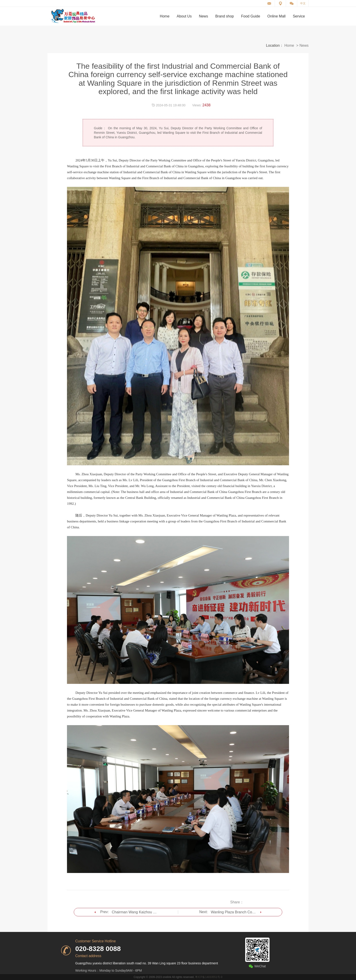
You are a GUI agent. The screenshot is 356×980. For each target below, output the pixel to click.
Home (289, 45)
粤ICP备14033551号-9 (209, 977)
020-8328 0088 (98, 949)
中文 (303, 3)
